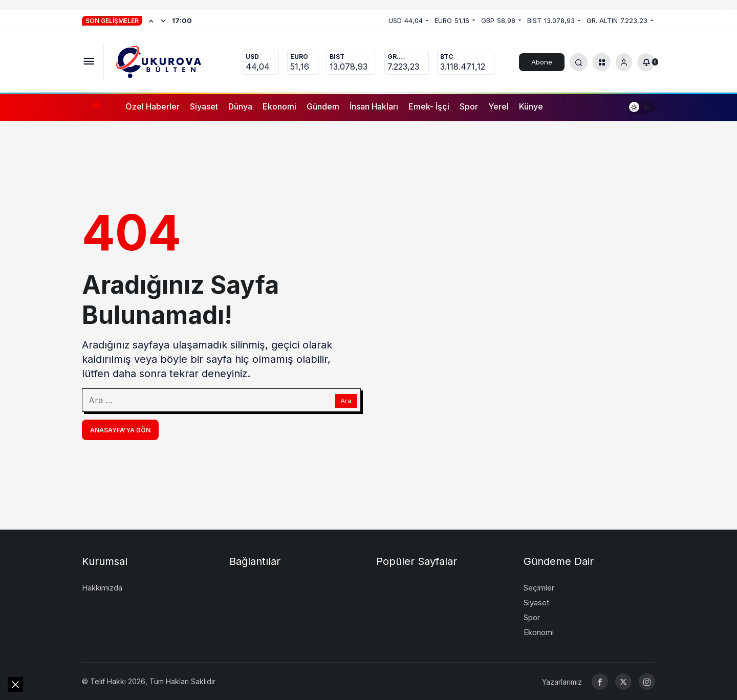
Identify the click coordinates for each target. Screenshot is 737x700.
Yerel (498, 106)
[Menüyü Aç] (89, 62)
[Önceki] (151, 20)
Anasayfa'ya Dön (120, 430)
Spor (469, 106)
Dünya (240, 106)
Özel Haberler (153, 106)
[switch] (641, 107)
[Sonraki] (163, 20)
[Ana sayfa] (96, 107)
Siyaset (204, 106)
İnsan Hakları (374, 106)
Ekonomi (279, 106)
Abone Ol (542, 64)
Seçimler (539, 588)
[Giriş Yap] (624, 62)
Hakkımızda (102, 588)
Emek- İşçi (429, 106)
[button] (602, 62)
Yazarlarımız (562, 682)
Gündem (323, 106)
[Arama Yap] (579, 62)
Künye (531, 106)
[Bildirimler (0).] (646, 62)
